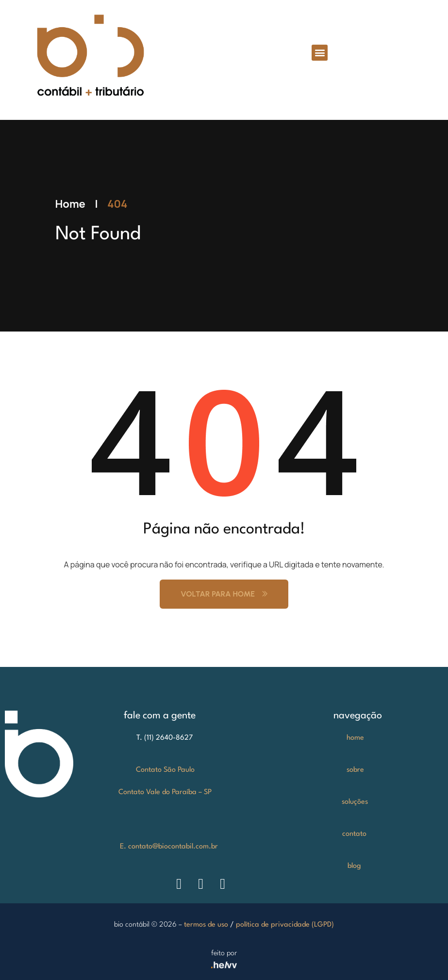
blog (354, 866)
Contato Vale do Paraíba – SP (165, 792)
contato (354, 834)
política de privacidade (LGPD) (285, 925)
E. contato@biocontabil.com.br (169, 847)
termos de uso (206, 925)
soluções (355, 802)
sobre (355, 770)
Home (70, 204)
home (355, 738)
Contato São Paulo (165, 770)
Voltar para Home (224, 594)
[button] (320, 53)
